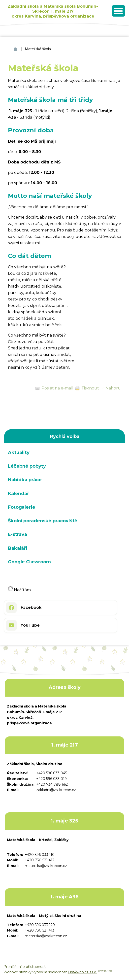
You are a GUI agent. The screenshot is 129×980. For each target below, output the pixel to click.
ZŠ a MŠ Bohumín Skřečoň (16, 49)
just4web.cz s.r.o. (82, 972)
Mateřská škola (38, 49)
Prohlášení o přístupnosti (25, 967)
